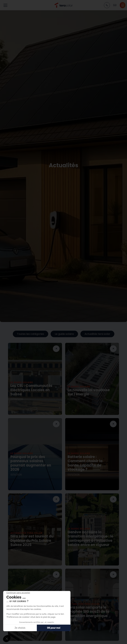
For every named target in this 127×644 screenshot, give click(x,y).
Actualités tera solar (97, 334)
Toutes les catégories (31, 334)
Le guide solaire (64, 334)
